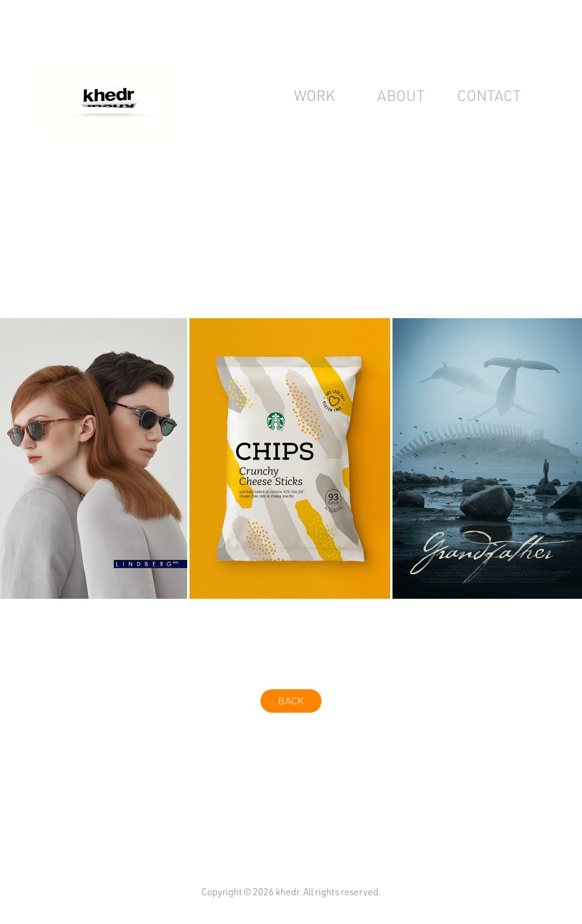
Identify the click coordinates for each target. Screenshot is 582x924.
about (401, 95)
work (314, 95)
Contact (489, 95)
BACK (291, 701)
